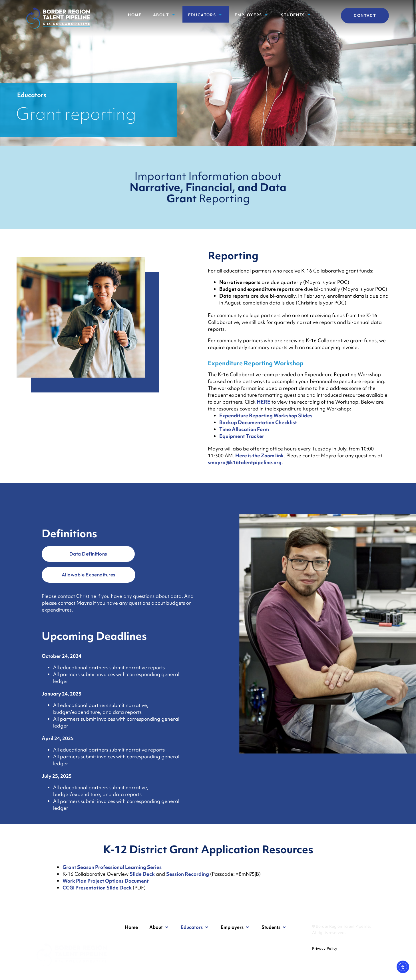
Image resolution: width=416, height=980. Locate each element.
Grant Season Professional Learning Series (112, 867)
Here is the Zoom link (260, 455)
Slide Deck (142, 874)
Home (135, 15)
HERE (264, 402)
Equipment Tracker (242, 436)
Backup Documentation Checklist (258, 422)
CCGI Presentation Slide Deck (97, 888)
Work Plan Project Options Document (106, 881)
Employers (252, 15)
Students (297, 15)
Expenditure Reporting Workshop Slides (266, 415)
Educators (206, 15)
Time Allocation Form (244, 429)
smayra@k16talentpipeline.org (245, 462)
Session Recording (188, 874)
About (165, 15)
